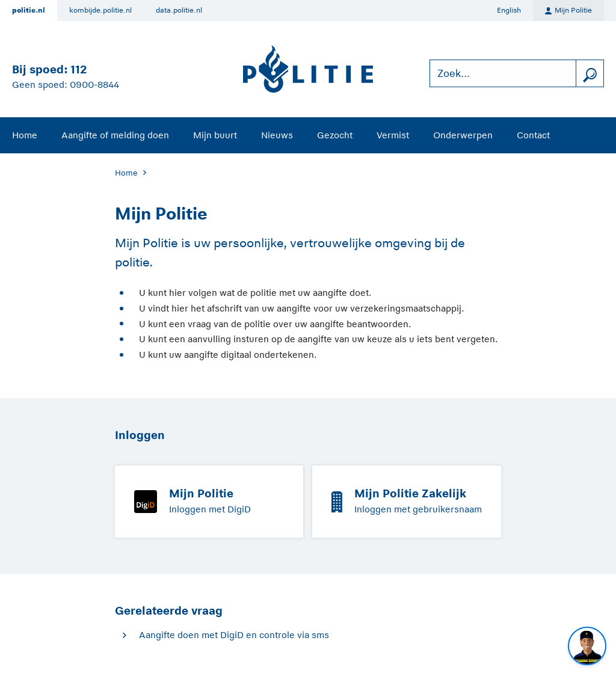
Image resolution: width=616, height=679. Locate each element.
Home (25, 135)
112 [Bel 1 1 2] (79, 69)
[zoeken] (590, 74)
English (509, 10)
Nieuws (277, 135)
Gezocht (335, 135)
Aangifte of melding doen (115, 135)
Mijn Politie (568, 11)
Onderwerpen (463, 135)
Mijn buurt (215, 135)
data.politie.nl (179, 10)
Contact (533, 135)
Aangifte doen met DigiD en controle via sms (234, 635)
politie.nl (29, 10)
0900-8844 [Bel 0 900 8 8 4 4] (94, 84)
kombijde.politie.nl (100, 10)
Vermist (393, 135)
